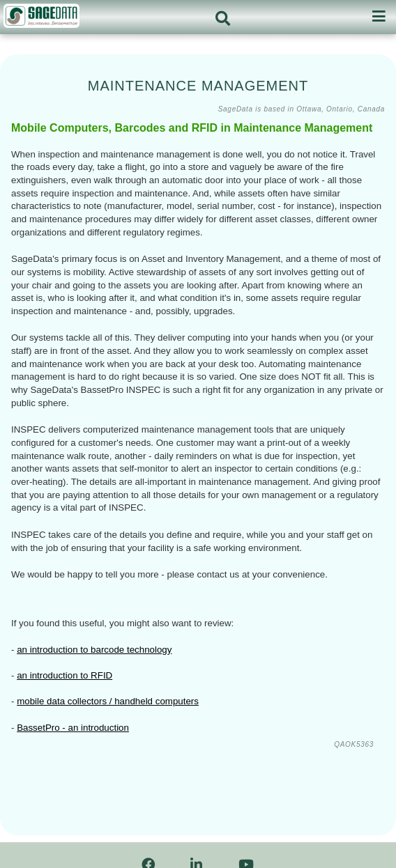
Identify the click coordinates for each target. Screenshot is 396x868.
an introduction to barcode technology (94, 650)
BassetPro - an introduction (73, 728)
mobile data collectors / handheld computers (108, 701)
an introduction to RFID (64, 675)
